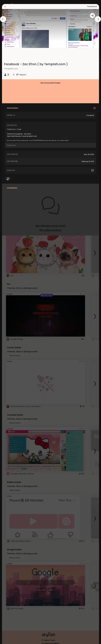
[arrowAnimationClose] (3, 19)
